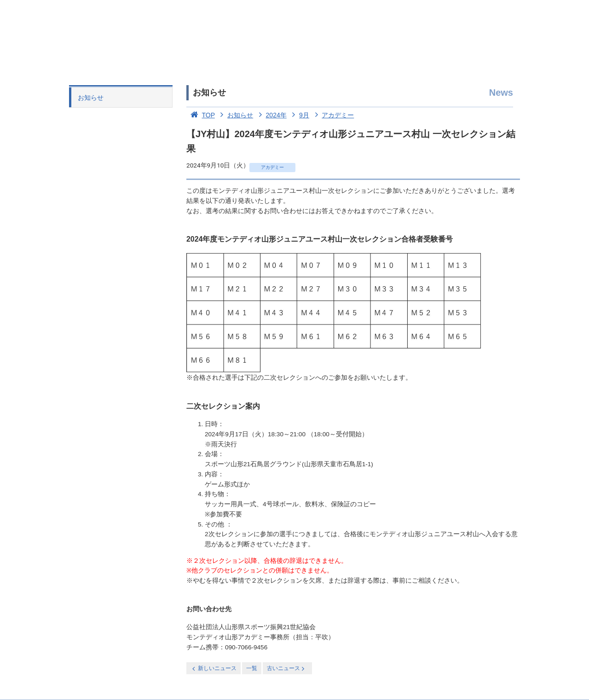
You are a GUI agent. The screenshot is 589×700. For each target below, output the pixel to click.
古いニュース (286, 668)
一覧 (252, 668)
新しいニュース (214, 668)
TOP (201, 115)
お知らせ (91, 98)
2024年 (271, 115)
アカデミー (333, 115)
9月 (299, 115)
